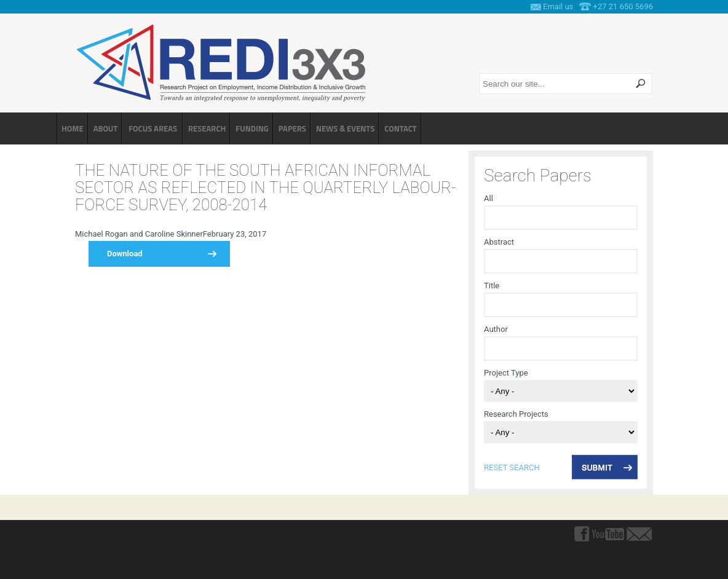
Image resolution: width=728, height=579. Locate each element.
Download (125, 254)
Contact (400, 128)
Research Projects (516, 414)
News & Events (345, 128)
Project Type (506, 373)
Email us (558, 6)
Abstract (499, 242)
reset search (512, 467)
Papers (292, 128)
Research (207, 128)
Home (73, 128)
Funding (252, 128)
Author (496, 329)
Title (492, 286)
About (106, 128)
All (489, 198)
